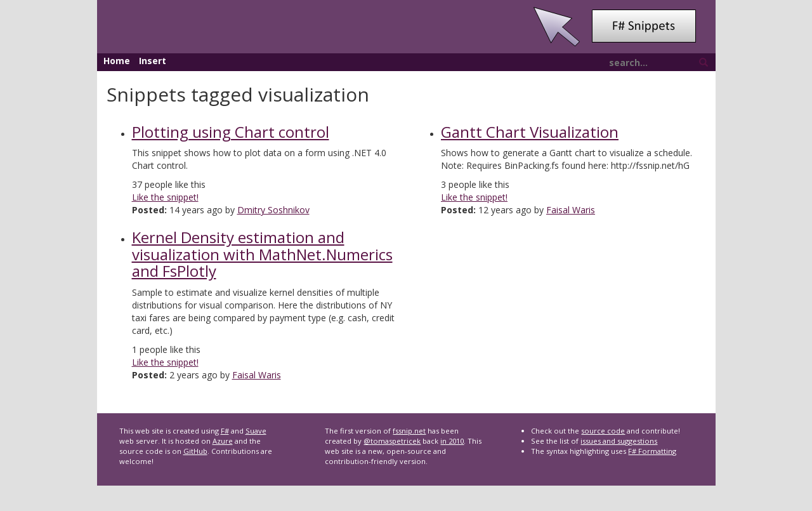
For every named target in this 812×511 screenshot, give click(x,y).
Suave (256, 431)
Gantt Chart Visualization (530, 132)
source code (603, 431)
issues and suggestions (619, 441)
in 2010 (452, 441)
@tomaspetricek (392, 441)
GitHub (195, 451)
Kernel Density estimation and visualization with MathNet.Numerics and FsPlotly (262, 254)
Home (117, 61)
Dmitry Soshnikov (273, 210)
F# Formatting (652, 451)
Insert (153, 61)
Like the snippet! (165, 197)
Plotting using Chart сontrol (231, 132)
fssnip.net (409, 431)
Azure (223, 441)
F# (225, 431)
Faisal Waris (257, 375)
